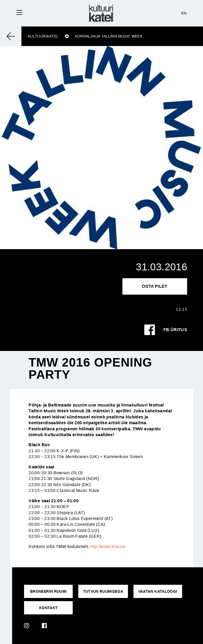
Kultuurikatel (43, 36)
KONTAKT (49, 608)
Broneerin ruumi (48, 591)
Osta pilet (155, 286)
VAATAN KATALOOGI (158, 591)
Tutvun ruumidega (103, 591)
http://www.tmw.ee (108, 547)
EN (184, 13)
